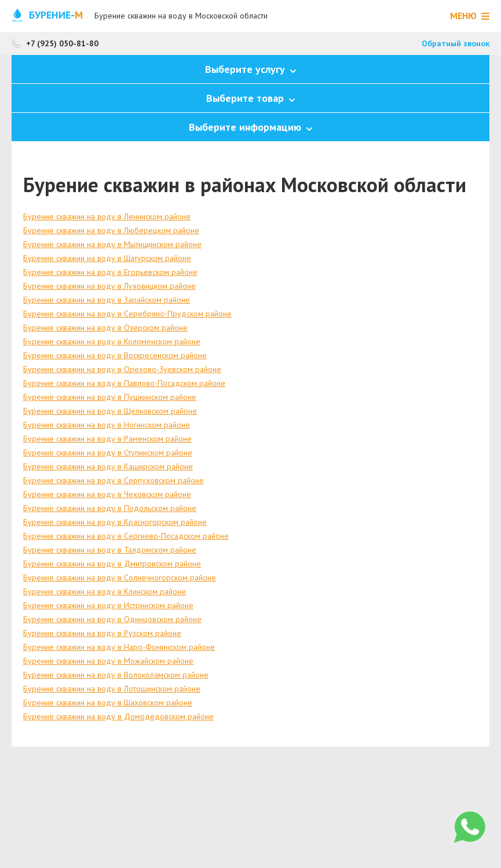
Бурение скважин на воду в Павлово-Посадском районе (124, 383)
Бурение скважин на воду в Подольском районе (110, 508)
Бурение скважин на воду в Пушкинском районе (110, 397)
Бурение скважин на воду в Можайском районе (108, 661)
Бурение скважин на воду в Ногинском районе (107, 425)
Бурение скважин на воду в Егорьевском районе (110, 272)
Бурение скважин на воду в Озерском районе (105, 328)
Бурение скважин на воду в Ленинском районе (107, 216)
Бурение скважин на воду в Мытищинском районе (112, 244)
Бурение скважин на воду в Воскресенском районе (115, 355)
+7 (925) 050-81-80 (62, 43)
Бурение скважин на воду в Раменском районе (107, 439)
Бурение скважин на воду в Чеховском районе (107, 494)
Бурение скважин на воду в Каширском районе (108, 466)
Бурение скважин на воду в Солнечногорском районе (120, 578)
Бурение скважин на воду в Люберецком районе (111, 230)
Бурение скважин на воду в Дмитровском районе (112, 564)
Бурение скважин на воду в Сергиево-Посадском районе (126, 536)
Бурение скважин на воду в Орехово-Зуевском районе (122, 369)
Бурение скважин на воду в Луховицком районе (109, 286)
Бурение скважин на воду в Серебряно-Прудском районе (127, 314)
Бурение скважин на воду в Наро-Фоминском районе (119, 647)
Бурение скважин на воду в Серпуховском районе (114, 480)
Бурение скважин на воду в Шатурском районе (107, 258)
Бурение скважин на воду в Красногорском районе (115, 522)
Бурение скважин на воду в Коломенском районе (112, 341)
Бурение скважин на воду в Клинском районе (105, 591)
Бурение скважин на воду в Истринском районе (108, 605)
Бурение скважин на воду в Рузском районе (102, 633)
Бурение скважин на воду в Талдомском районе (110, 550)
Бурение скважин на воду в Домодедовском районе (118, 716)
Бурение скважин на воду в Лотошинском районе (112, 689)
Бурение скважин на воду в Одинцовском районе (112, 619)
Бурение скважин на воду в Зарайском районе (107, 300)
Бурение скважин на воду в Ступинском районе (108, 453)
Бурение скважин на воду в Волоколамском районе (116, 675)
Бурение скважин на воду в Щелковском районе (110, 411)
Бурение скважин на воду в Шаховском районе (108, 703)
